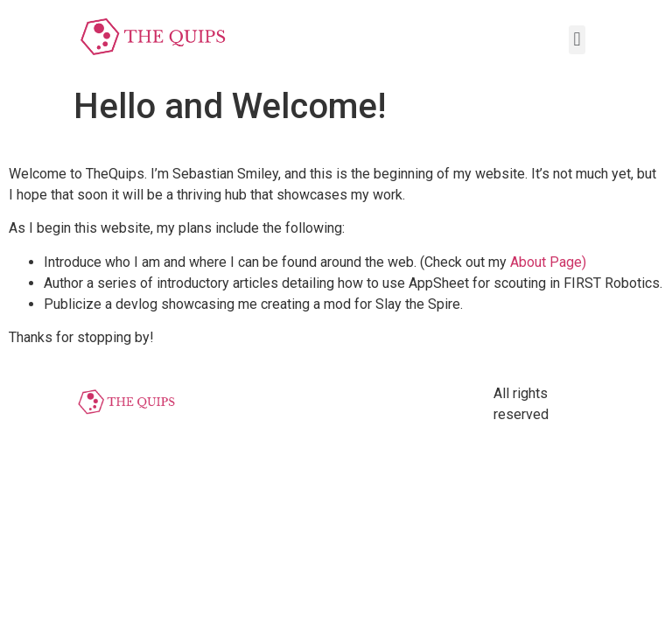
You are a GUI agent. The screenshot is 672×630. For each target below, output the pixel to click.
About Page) (546, 262)
